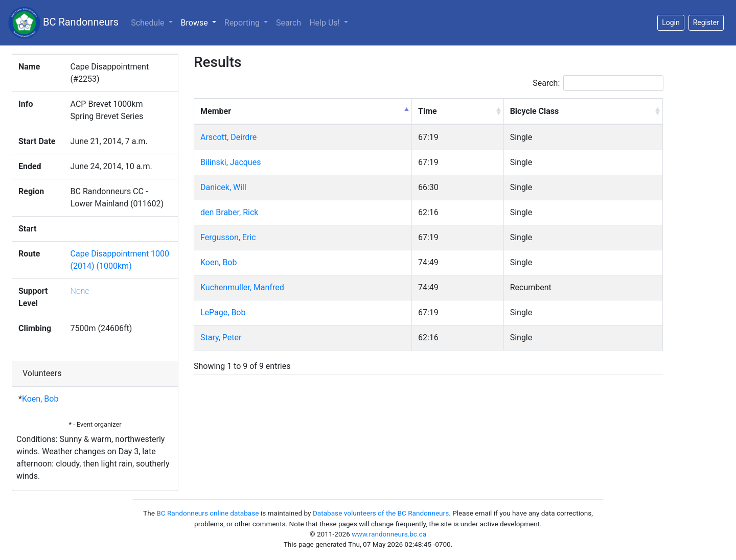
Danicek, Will (223, 187)
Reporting (243, 23)
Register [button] (706, 22)
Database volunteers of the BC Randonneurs (381, 513)
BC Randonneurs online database (208, 513)
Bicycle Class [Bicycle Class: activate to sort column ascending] (535, 111)
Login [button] (671, 22)
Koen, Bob (40, 399)
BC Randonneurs (63, 23)
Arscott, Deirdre (228, 137)
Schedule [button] (148, 23)
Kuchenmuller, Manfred (242, 287)
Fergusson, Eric (228, 237)
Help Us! (325, 23)
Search (289, 23)
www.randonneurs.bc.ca (389, 534)
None (80, 291)
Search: (598, 83)
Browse (201, 22)
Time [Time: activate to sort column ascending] (428, 111)
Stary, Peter (221, 337)
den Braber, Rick (229, 212)
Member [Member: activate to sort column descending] (216, 111)
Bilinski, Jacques (231, 162)
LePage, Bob (223, 312)
